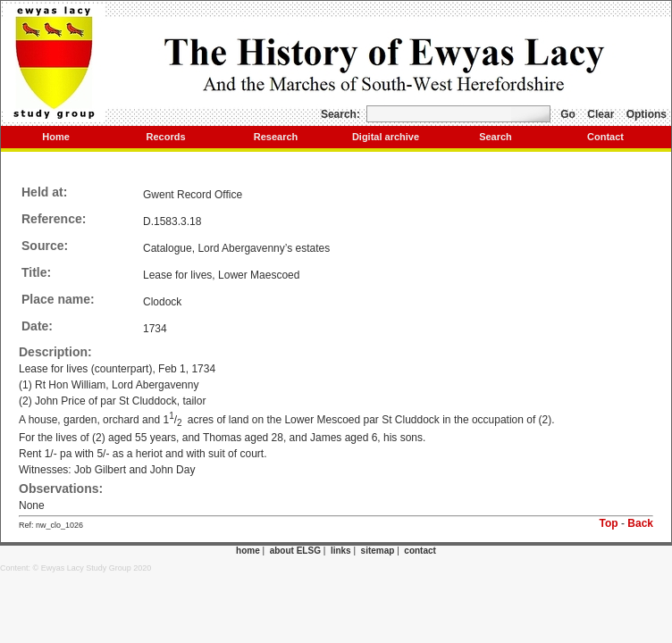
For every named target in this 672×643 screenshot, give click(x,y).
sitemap (378, 551)
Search (496, 137)
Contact (605, 137)
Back (640, 523)
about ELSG (295, 551)
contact (420, 551)
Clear (601, 114)
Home (56, 137)
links (341, 551)
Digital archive (386, 137)
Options (647, 114)
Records (165, 137)
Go (568, 114)
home (248, 551)
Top (609, 523)
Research (276, 137)
